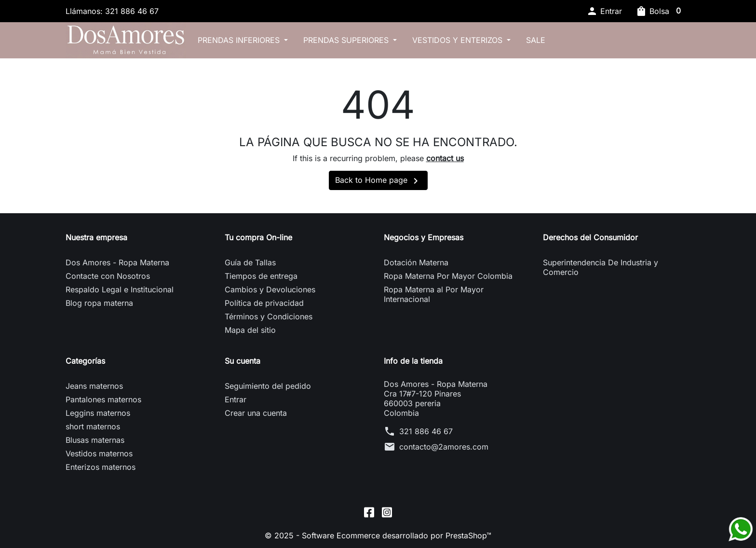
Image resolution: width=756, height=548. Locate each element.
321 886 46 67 (426, 431)
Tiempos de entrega (261, 276)
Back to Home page (378, 181)
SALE (536, 40)
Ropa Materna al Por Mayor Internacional (434, 294)
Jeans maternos (94, 386)
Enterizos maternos (101, 467)
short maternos (93, 426)
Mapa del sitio (250, 330)
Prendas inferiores (240, 40)
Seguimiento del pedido (268, 386)
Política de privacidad (264, 303)
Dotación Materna (416, 262)
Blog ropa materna (99, 303)
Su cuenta (243, 361)
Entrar (236, 399)
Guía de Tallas (250, 262)
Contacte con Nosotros (108, 276)
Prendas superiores (347, 40)
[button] (604, 11)
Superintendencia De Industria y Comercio (601, 267)
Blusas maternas (95, 440)
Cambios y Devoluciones (270, 289)
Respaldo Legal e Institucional (120, 289)
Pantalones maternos (103, 399)
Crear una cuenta (256, 413)
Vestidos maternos (99, 453)
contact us (445, 158)
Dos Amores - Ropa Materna (117, 262)
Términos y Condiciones (269, 316)
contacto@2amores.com (444, 447)
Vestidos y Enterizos (459, 40)
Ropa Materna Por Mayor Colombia (448, 276)
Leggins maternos (98, 413)
